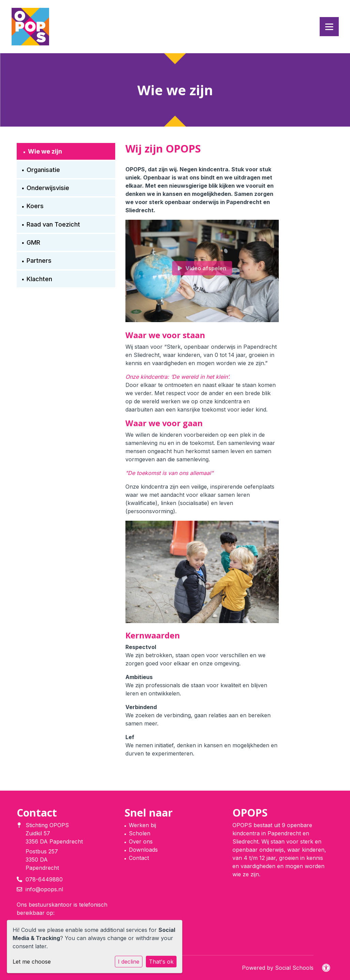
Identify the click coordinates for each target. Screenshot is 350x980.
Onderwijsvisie (48, 188)
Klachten (39, 279)
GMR (33, 242)
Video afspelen (202, 268)
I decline (129, 962)
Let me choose (32, 962)
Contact (139, 858)
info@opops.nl (44, 889)
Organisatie (43, 170)
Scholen (140, 833)
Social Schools (294, 968)
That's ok (161, 962)
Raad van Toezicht (53, 224)
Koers (35, 206)
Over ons (141, 841)
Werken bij (142, 825)
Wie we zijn (45, 151)
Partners (39, 261)
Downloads (143, 850)
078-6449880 (44, 879)
